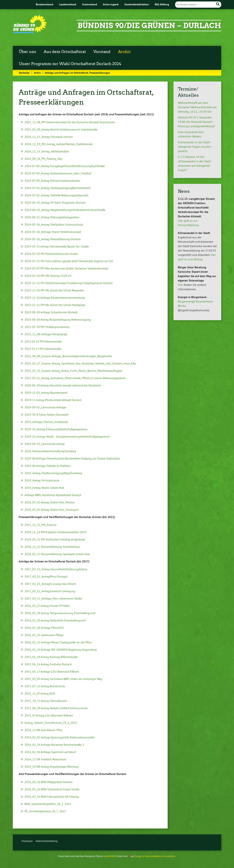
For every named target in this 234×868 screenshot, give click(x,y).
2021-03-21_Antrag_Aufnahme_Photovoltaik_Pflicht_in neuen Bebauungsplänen (75, 378)
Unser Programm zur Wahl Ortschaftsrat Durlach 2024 (70, 64)
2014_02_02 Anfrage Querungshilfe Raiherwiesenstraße (59, 737)
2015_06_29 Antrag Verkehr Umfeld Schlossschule (56, 708)
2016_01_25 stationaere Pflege (44, 635)
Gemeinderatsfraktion (137, 4)
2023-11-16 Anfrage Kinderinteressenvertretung (55, 298)
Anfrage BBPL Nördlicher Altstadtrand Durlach (53, 495)
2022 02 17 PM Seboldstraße (43, 349)
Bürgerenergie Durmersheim (195, 301)
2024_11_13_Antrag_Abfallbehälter (47, 151)
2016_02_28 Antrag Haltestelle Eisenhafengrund (55, 620)
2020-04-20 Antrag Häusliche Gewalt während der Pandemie (63, 385)
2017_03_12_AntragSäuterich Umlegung (50, 591)
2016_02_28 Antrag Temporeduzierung (49, 613)
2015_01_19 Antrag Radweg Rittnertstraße (51, 657)
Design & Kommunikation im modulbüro (155, 856)
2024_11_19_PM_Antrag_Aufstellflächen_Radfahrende (58, 144)
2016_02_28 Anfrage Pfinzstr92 (44, 628)
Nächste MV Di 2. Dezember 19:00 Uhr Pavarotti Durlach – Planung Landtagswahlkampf (196, 122)
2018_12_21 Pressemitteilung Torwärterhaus (52, 547)
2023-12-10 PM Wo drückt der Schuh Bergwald (54, 290)
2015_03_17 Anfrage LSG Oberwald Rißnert (52, 672)
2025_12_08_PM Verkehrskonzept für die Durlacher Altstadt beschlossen (70, 122)
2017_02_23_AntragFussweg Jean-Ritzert (50, 584)
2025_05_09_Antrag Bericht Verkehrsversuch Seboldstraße (61, 129)
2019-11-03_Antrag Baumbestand (46, 393)
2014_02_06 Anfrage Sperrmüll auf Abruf (50, 752)
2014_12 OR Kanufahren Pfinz (44, 730)
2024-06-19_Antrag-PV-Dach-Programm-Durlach (55, 203)
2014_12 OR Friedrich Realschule (45, 759)
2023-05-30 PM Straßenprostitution (47, 327)
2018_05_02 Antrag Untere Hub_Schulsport (52, 510)
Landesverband (68, 4)
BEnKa (182, 306)
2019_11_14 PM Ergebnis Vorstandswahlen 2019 (55, 532)
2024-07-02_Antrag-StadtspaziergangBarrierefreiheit (57, 188)
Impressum (27, 841)
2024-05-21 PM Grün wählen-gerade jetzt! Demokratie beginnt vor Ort (69, 261)
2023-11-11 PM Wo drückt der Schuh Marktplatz (55, 305)
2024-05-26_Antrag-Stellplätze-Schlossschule (54, 224)
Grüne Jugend (111, 4)
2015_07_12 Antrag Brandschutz (45, 686)
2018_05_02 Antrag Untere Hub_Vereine (49, 502)
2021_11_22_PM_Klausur (40, 525)
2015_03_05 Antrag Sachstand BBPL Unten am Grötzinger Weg (63, 679)
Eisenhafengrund (85, 613)
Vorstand (102, 52)
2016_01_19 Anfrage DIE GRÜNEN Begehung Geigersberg (61, 650)
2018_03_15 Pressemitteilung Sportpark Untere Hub (57, 554)
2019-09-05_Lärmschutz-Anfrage (45, 407)
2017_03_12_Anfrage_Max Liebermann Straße (53, 598)
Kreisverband (90, 4)
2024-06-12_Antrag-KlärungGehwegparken (52, 217)
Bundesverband (45, 4)
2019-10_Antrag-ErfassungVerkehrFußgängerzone (56, 429)
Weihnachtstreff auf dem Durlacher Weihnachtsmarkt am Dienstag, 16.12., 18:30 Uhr (197, 107)
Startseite (24, 73)
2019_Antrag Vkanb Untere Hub (44, 488)
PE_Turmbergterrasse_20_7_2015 (45, 811)
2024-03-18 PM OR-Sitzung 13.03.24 (48, 276)
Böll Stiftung (162, 4)
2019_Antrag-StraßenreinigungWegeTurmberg (53, 473)
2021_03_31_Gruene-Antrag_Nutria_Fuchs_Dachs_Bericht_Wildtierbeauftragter (73, 371)
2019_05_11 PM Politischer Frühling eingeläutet (55, 539)
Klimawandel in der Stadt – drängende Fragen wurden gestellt (195, 147)
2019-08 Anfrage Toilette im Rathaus (48, 466)
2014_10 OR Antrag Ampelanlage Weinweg (51, 767)
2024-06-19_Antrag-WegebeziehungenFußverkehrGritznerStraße (65, 210)
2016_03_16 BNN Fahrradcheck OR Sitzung (52, 797)
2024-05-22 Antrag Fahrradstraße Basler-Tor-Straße (57, 246)
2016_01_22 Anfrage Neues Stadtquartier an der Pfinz (58, 642)
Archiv (124, 52)
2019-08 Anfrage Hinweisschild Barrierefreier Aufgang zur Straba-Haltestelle (72, 458)
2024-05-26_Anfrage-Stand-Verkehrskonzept (53, 232)
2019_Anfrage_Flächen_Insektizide (46, 422)
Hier (180, 285)
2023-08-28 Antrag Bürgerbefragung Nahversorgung (58, 319)
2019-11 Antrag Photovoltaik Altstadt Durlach (53, 400)
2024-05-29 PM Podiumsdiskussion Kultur (51, 254)
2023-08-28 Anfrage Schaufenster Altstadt (51, 312)
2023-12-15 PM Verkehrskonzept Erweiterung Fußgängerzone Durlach (69, 283)
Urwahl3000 (109, 856)
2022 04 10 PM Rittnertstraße (43, 341)
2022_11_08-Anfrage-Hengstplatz (46, 334)
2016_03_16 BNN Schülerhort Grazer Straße (52, 789)
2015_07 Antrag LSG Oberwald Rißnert (49, 715)
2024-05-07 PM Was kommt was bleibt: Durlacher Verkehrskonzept (66, 268)
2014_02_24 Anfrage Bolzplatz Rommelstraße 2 (54, 745)
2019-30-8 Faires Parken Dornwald (46, 415)
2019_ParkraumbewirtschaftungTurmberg (50, 451)
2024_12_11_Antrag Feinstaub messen (49, 137)
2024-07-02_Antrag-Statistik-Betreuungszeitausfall (56, 195)
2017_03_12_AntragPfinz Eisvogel (46, 576)
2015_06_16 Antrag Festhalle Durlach (48, 664)
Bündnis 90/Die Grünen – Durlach (149, 26)
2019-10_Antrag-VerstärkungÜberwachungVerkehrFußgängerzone (67, 436)
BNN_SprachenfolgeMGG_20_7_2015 (48, 804)
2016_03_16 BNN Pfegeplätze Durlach (49, 782)
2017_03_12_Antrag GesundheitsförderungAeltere (56, 569)
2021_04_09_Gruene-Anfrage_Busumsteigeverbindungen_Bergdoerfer (68, 356)
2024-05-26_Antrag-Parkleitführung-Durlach (53, 239)
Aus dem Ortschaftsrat (65, 52)
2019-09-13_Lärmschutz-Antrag (45, 444)
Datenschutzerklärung (47, 841)
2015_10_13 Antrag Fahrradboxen (46, 701)
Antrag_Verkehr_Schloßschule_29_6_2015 (51, 723)
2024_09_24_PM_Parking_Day (43, 159)
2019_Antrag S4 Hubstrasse (42, 480)
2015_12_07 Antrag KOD (40, 693)
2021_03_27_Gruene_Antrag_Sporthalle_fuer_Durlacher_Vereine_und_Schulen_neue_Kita (80, 363)
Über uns (27, 52)
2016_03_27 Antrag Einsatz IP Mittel (47, 606)
